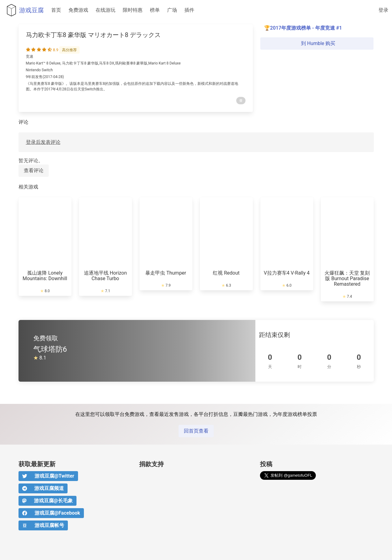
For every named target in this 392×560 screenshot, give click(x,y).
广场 (172, 10)
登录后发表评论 (43, 142)
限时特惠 (133, 10)
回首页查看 (196, 431)
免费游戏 (78, 10)
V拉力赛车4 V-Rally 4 (287, 273)
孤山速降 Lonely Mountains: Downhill (45, 276)
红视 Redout (226, 273)
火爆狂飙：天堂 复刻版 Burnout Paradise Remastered (347, 278)
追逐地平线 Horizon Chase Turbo (105, 276)
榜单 (155, 10)
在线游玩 (105, 10)
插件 (189, 10)
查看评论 (34, 170)
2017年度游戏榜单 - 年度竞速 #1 (306, 28)
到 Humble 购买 (317, 43)
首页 (56, 10)
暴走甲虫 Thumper (166, 273)
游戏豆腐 (24, 10)
